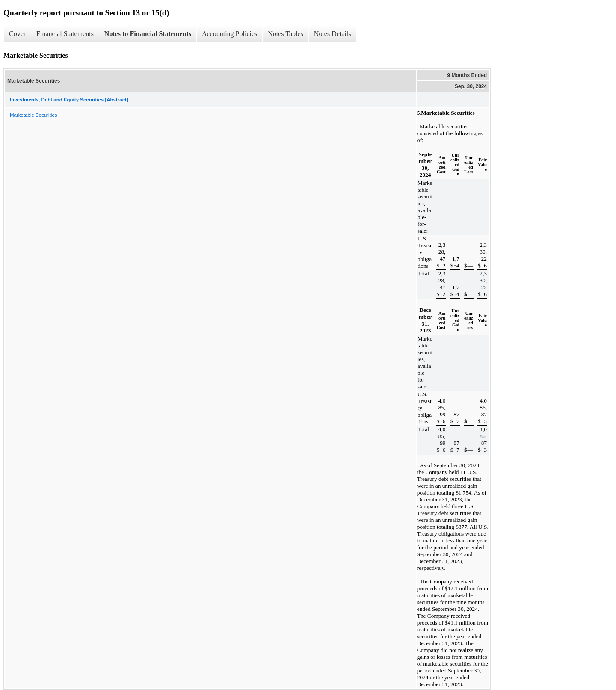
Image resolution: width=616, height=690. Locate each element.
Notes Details (333, 34)
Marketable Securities (34, 115)
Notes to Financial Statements (148, 34)
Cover (17, 34)
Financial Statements (65, 34)
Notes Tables (286, 34)
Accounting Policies (230, 34)
